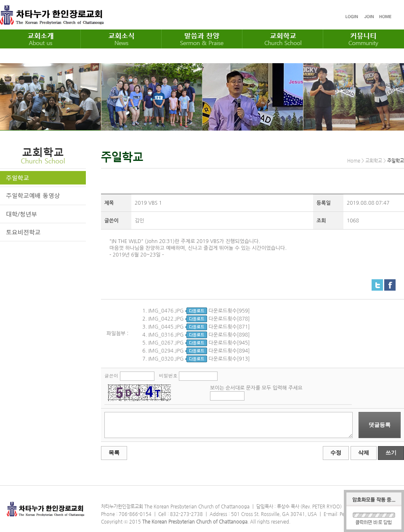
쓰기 (391, 453)
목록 (114, 453)
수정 (336, 453)
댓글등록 (380, 425)
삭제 (364, 453)
